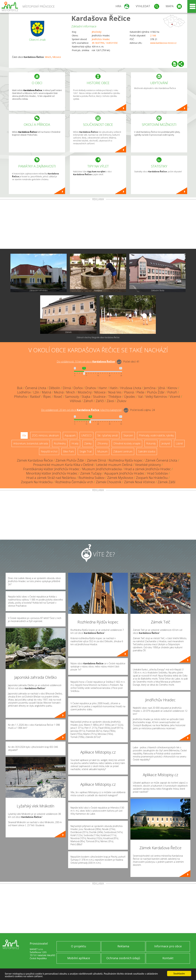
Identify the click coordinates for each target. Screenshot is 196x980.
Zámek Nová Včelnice (139, 482)
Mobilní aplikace (79, 958)
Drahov (91, 388)
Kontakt (168, 958)
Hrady (75, 443)
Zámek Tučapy (91, 473)
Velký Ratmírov (156, 397)
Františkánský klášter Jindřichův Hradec (51, 469)
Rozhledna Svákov (91, 478)
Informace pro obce (168, 946)
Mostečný (85, 392)
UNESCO (86, 435)
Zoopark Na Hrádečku (152, 478)
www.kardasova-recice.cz (163, 43)
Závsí (110, 401)
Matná (47, 392)
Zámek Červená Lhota (161, 460)
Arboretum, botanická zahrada (31, 443)
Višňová (75, 401)
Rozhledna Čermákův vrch (74, 482)
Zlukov (122, 401)
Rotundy (151, 443)
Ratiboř (35, 397)
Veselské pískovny (148, 465)
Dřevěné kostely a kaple (127, 443)
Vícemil (175, 397)
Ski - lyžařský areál (107, 435)
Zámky (88, 443)
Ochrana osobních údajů (123, 958)
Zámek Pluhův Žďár (70, 460)
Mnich (48, 57)
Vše (24, 435)
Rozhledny (60, 443)
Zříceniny (102, 443)
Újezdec (130, 397)
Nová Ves (115, 392)
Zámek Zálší (166, 482)
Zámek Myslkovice (120, 478)
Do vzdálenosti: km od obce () (81, 410)
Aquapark (70, 435)
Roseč (58, 397)
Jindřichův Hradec (101, 39)
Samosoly (72, 397)
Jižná (162, 388)
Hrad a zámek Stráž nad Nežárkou (51, 478)
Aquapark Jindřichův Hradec (124, 473)
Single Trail (86, 451)
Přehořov (21, 397)
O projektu (79, 946)
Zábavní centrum (123, 451)
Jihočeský (97, 32)
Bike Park (68, 451)
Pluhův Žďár (156, 392)
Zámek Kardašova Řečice (35, 460)
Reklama (123, 946)
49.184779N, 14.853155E (105, 43)
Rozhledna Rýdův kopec (126, 460)
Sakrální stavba (147, 451)
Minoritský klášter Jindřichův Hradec (52, 473)
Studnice (99, 397)
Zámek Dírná (96, 460)
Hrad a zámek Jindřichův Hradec (148, 469)
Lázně (179, 443)
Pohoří (172, 392)
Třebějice (115, 397)
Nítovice (57, 57)
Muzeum (102, 451)
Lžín (36, 392)
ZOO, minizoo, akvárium (45, 435)
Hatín (114, 388)
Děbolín (54, 388)
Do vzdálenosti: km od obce (86, 362)
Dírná (67, 388)
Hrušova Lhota (131, 388)
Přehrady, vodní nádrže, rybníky (156, 435)
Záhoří (88, 401)
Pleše (140, 392)
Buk (20, 388)
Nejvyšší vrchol (49, 451)
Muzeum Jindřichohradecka (102, 469)
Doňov (78, 388)
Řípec (47, 397)
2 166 (153, 35)
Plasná (129, 392)
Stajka (86, 397)
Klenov (172, 388)
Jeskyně (166, 443)
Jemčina (150, 388)
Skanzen (128, 435)
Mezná (59, 392)
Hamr (103, 388)
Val (140, 397)
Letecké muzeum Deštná (114, 465)
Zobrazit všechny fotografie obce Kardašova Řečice (98, 337)
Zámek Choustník (109, 482)
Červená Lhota (36, 388)
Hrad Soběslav (158, 473)
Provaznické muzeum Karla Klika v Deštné (63, 465)
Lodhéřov (24, 392)
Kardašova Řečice (101, 18)
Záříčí (100, 401)
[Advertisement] (98, 225)
